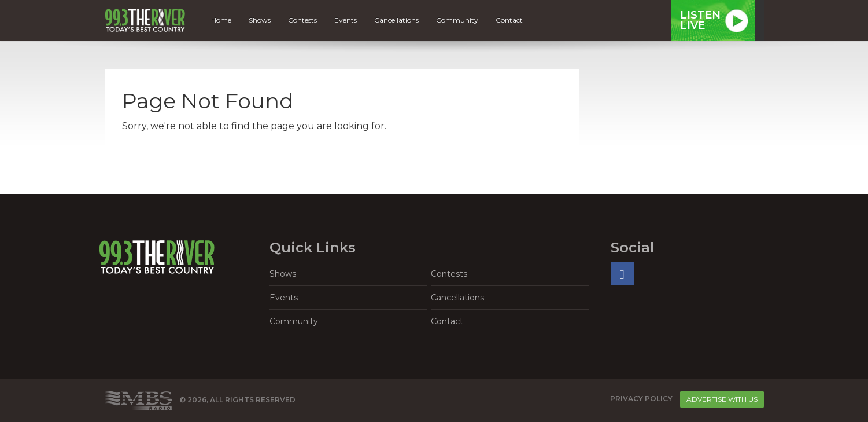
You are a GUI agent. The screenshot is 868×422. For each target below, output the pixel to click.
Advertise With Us (722, 399)
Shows (260, 20)
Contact (509, 20)
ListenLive (700, 20)
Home (221, 20)
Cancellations (396, 20)
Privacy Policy (641, 399)
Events (346, 20)
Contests (302, 20)
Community (457, 20)
